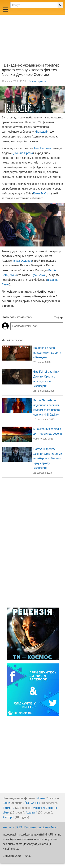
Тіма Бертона (42, 148)
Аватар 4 (32, 813)
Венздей (42, 132)
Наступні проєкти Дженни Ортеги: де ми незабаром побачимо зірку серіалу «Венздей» (48, 459)
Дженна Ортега (23, 153)
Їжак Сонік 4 (32, 803)
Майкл (41, 798)
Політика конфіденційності (42, 827)
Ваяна (7, 803)
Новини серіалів (37, 81)
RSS (19, 827)
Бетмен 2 (8, 808)
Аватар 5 (8, 817)
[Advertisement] (32, 37)
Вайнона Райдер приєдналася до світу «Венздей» (47, 353)
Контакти (8, 827)
